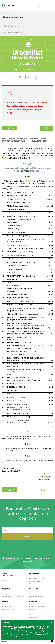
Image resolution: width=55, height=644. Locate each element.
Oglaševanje (33, 615)
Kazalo (9, 128)
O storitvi (32, 594)
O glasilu (5, 580)
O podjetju (33, 606)
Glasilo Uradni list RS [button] (13, 26)
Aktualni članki (6, 606)
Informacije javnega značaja (38, 612)
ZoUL (9, 106)
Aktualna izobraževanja (37, 578)
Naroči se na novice (8, 609)
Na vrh (44, 490)
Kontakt (32, 609)
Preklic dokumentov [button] (13, 33)
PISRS (9, 113)
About (41, 606)
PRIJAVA (28, 536)
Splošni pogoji (34, 618)
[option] (27, 64)
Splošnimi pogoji (24, 558)
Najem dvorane (34, 584)
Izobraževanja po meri (36, 581)
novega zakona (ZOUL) (22, 627)
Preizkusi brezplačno (36, 597)
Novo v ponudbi (7, 594)
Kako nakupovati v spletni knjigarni (13, 597)
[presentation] (27, 550)
